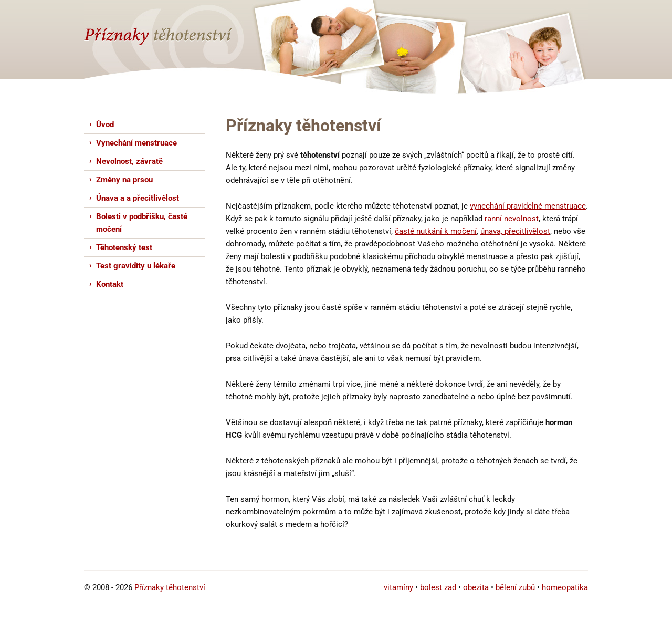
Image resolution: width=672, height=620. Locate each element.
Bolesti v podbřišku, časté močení (142, 223)
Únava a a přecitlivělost (138, 198)
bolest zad (438, 587)
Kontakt (110, 284)
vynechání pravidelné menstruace (528, 206)
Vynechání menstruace (136, 143)
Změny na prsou (124, 180)
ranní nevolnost (512, 219)
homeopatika (565, 587)
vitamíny (398, 587)
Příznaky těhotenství (170, 587)
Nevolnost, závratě (129, 161)
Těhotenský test (124, 247)
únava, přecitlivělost (515, 231)
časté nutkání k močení (436, 231)
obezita (476, 587)
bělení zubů (515, 587)
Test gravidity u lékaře (136, 266)
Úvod (105, 125)
